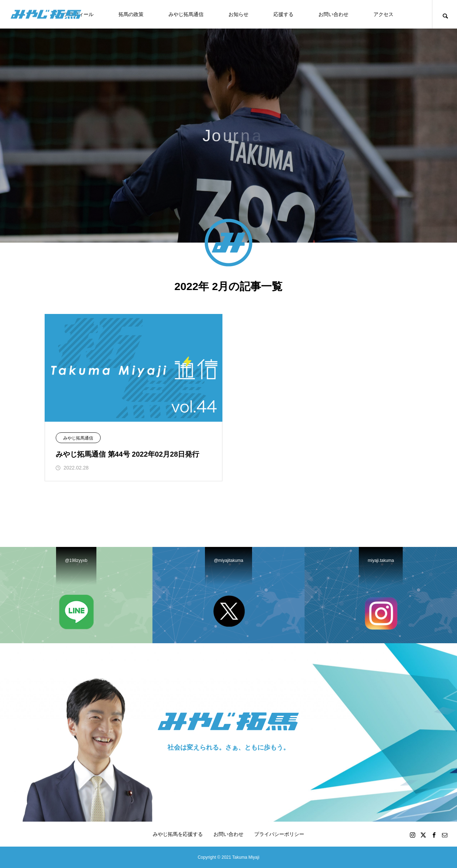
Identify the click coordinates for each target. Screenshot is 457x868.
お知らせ (238, 14)
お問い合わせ (333, 14)
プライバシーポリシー (279, 834)
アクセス (383, 14)
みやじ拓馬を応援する (178, 834)
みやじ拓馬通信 (186, 14)
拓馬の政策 (131, 14)
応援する (283, 14)
